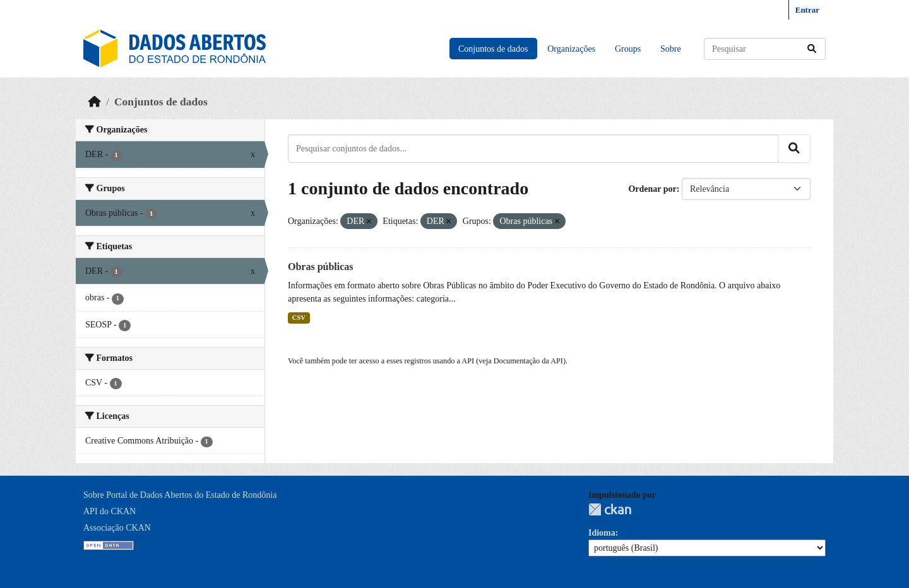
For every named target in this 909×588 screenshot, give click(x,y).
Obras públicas (321, 267)
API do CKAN (110, 511)
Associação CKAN (117, 528)
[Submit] (812, 49)
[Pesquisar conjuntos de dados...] (765, 49)
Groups (628, 49)
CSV (299, 318)
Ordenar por (652, 189)
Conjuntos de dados (493, 49)
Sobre (671, 49)
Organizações (571, 49)
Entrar (807, 10)
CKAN (610, 509)
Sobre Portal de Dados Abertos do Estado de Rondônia (180, 495)
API (468, 361)
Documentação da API (528, 361)
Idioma (602, 533)
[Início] (95, 102)
